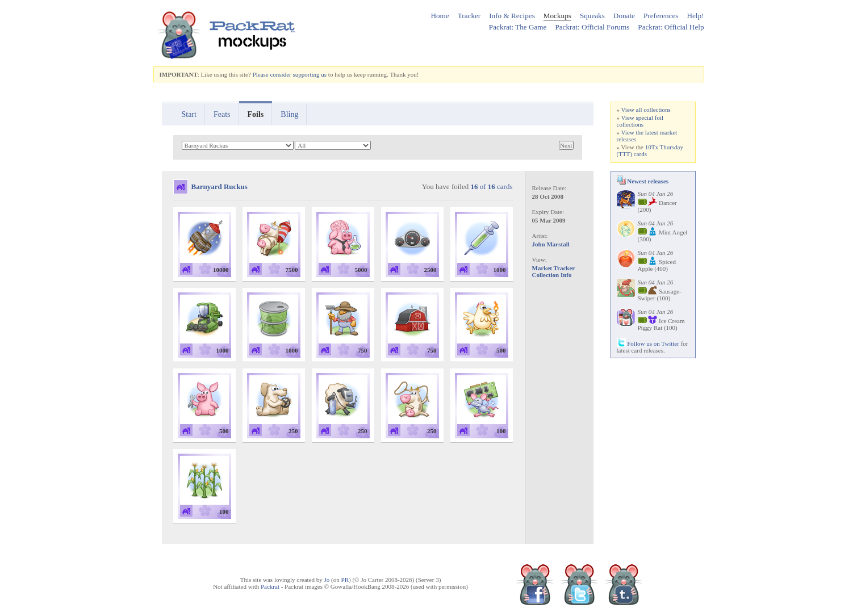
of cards (491, 187)
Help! (695, 16)
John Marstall (551, 244)
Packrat (270, 586)
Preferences (661, 16)
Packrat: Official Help (671, 27)
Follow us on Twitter (648, 343)
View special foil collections (640, 121)
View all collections (646, 110)
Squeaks (592, 16)
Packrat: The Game (518, 27)
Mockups (557, 16)
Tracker (469, 16)
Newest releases (643, 181)
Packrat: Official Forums (592, 27)
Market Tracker (554, 268)
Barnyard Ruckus (220, 187)
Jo (327, 580)
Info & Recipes (512, 16)
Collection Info (552, 275)
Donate (624, 16)
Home (440, 16)
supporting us (310, 74)
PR (345, 580)
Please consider (272, 74)
